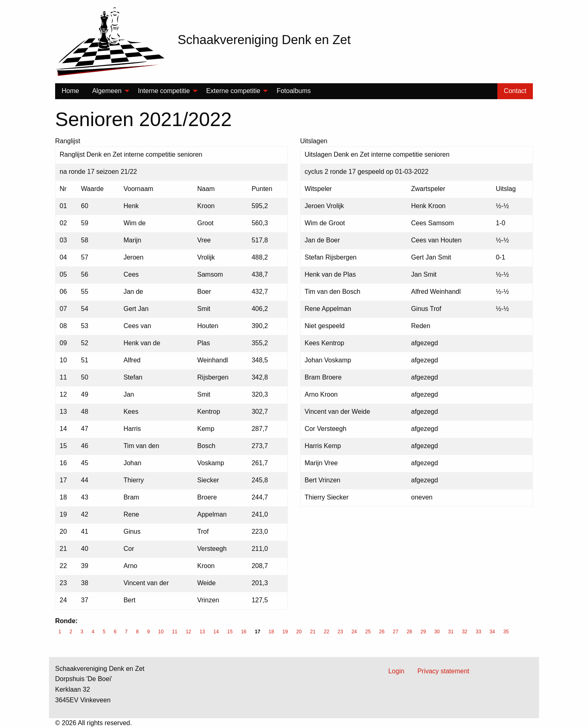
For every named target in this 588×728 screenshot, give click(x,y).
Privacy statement (443, 671)
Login (396, 671)
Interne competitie (164, 91)
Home (70, 91)
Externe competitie (233, 91)
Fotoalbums (294, 91)
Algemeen (107, 91)
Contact (515, 91)
